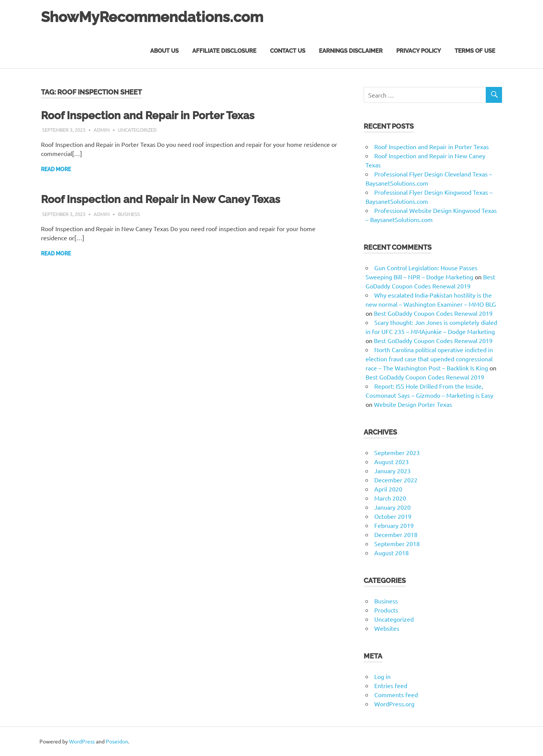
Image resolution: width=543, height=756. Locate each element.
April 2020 (388, 489)
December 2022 (396, 480)
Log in (382, 676)
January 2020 (392, 507)
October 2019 (393, 516)
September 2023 (397, 452)
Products (386, 610)
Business (129, 214)
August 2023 (392, 461)
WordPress (82, 741)
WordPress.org (394, 704)
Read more (56, 169)
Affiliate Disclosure (224, 51)
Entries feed (391, 685)
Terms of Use (475, 51)
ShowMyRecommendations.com (152, 17)
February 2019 (394, 525)
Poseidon (117, 741)
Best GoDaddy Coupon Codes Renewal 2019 (433, 313)
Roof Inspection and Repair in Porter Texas (148, 116)
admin (102, 130)
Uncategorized (137, 130)
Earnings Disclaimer (351, 51)
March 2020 (390, 498)
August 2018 (392, 553)
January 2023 (392, 471)
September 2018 (397, 543)
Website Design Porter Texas (413, 404)
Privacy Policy (419, 51)
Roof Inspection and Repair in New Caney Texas (161, 199)
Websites (387, 628)
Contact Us (288, 51)
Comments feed (396, 695)
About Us (164, 51)
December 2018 (396, 534)
